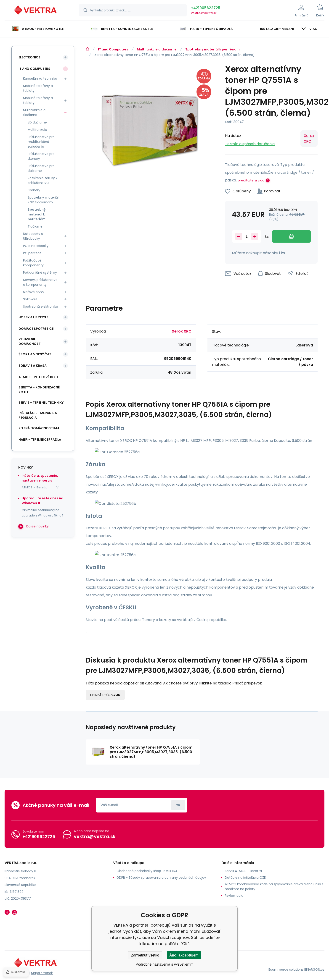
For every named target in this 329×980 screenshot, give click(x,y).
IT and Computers (113, 49)
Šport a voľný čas (35, 354)
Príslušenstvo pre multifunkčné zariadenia (41, 142)
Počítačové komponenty (33, 263)
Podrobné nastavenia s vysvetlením (165, 964)
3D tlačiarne (37, 122)
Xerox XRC (309, 139)
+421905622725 (206, 8)
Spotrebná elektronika (41, 307)
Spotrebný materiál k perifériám (212, 49)
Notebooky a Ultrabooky (33, 236)
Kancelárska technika (40, 79)
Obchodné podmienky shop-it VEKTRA (147, 871)
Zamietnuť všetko (145, 955)
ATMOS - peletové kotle (39, 377)
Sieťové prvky (34, 292)
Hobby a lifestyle (33, 317)
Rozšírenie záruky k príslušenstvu (42, 180)
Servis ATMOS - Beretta (243, 871)
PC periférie (32, 253)
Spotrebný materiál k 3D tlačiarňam (43, 200)
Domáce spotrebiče (36, 329)
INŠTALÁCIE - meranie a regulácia (38, 415)
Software (30, 299)
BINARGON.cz (314, 970)
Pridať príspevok (105, 695)
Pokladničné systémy (40, 273)
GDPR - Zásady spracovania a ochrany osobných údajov (161, 878)
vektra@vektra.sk (204, 13)
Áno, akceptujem (184, 955)
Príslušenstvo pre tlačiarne (41, 168)
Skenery (34, 190)
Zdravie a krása (33, 366)
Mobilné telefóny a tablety (38, 88)
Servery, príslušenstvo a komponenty (40, 282)
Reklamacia (234, 896)
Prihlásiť (178, 805)
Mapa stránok (42, 973)
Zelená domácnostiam (39, 428)
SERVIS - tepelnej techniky (41, 403)
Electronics (29, 57)
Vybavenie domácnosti (30, 341)
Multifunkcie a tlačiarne (157, 49)
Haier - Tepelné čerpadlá (40, 440)
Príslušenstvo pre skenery (41, 156)
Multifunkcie (37, 130)
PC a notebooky (36, 246)
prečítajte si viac (251, 180)
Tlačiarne (35, 226)
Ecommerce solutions (286, 970)
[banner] (36, 11)
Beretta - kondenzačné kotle (39, 390)
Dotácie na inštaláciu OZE (245, 878)
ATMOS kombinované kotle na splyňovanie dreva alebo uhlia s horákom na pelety (274, 887)
